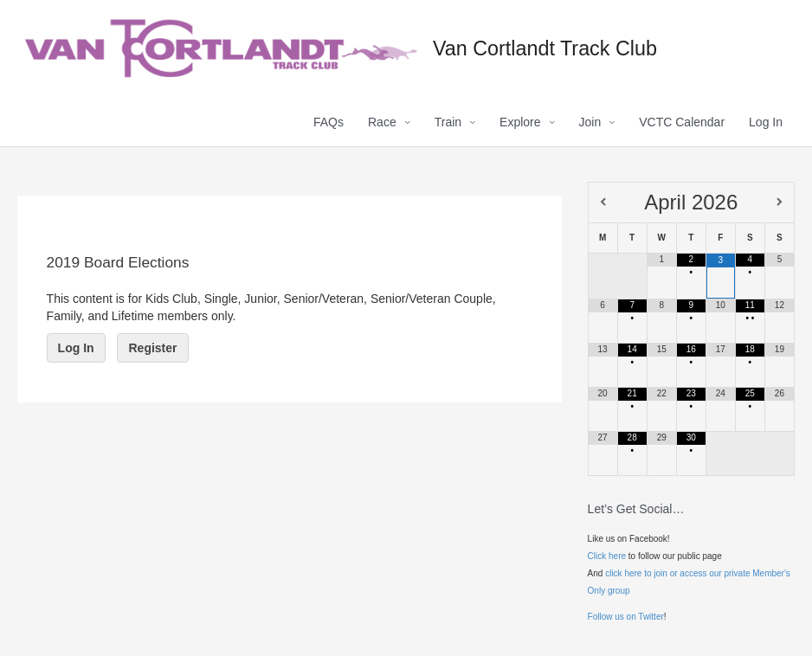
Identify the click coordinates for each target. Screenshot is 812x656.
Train (448, 122)
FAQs (329, 122)
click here (623, 573)
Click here (607, 556)
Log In (766, 122)
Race (382, 122)
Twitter (651, 617)
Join (590, 122)
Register (152, 348)
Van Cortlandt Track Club (545, 48)
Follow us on (613, 617)
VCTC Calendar (682, 122)
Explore (520, 122)
